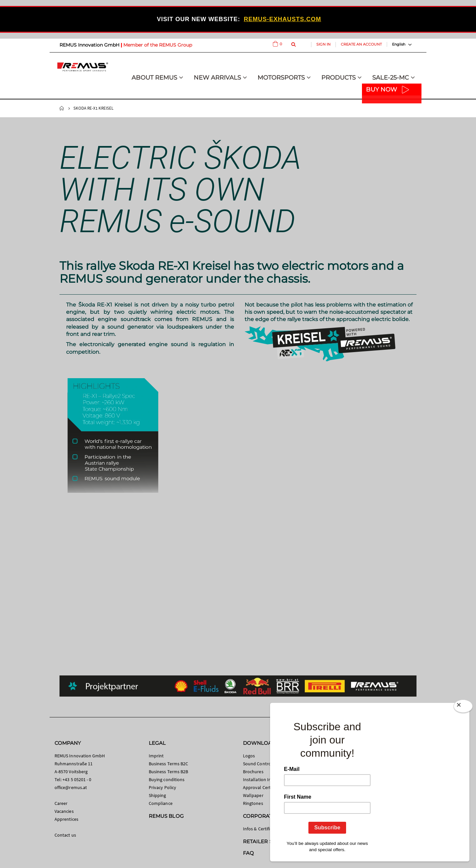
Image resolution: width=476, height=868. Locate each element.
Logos (249, 756)
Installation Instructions (267, 779)
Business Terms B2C (168, 764)
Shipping (158, 795)
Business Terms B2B (168, 772)
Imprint (156, 756)
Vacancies (64, 811)
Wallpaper (253, 795)
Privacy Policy (162, 787)
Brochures (253, 772)
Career (61, 803)
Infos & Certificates (261, 829)
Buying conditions (167, 779)
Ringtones (253, 803)
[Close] (463, 707)
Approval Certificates (264, 787)
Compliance (161, 803)
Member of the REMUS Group (158, 45)
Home (62, 108)
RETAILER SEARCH (267, 841)
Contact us (65, 835)
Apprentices (66, 819)
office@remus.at (71, 787)
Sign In (323, 44)
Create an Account (361, 44)
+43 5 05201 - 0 (77, 779)
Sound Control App (262, 764)
